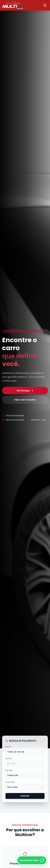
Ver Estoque (25, 391)
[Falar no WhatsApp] (32, 860)
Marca (8, 747)
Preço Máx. (10, 782)
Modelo (9, 759)
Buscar (25, 796)
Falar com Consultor (25, 400)
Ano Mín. (9, 770)
